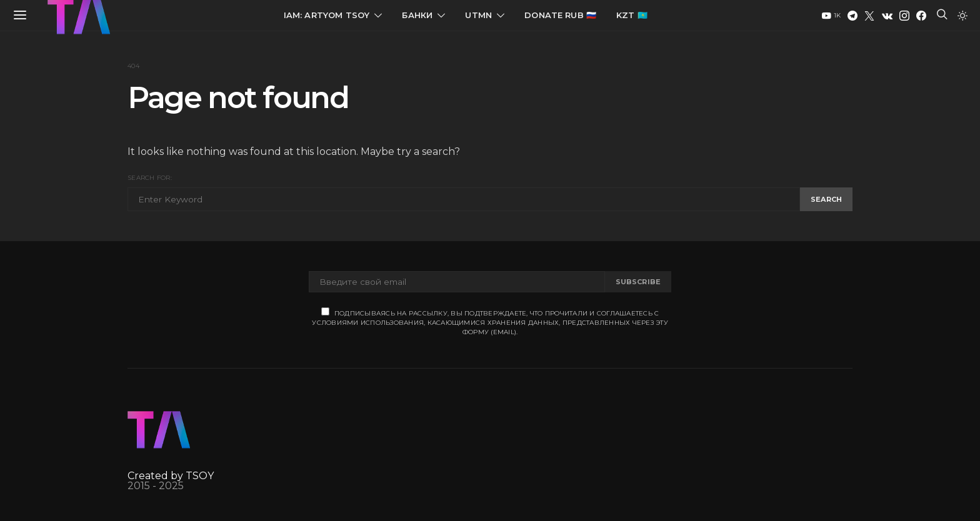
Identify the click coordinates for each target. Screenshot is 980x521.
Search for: (150, 178)
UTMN (478, 15)
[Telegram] (852, 16)
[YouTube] (831, 16)
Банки (417, 15)
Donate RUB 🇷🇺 (560, 15)
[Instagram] (904, 16)
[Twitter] (869, 16)
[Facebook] (921, 16)
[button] (962, 16)
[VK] (887, 16)
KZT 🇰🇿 (632, 15)
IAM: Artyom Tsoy (327, 15)
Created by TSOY (171, 476)
